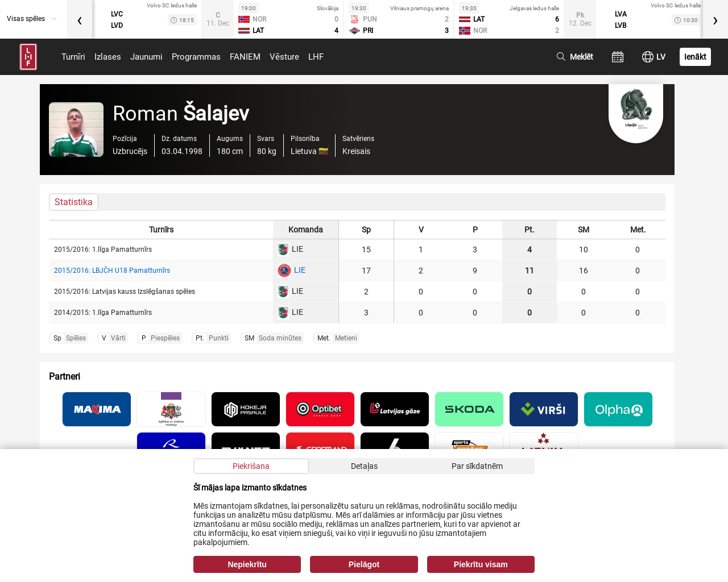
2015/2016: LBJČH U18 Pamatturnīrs (112, 271)
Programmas (196, 57)
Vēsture (284, 57)
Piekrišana (251, 466)
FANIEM (245, 57)
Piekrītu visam (481, 564)
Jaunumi (146, 57)
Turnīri (73, 57)
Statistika (74, 202)
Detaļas (364, 466)
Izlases (108, 57)
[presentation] (80, 19)
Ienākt (695, 57)
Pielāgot (364, 564)
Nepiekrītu (247, 564)
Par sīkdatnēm (477, 466)
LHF (316, 57)
